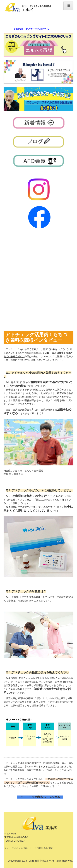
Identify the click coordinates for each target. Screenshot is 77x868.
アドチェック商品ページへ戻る (41, 797)
